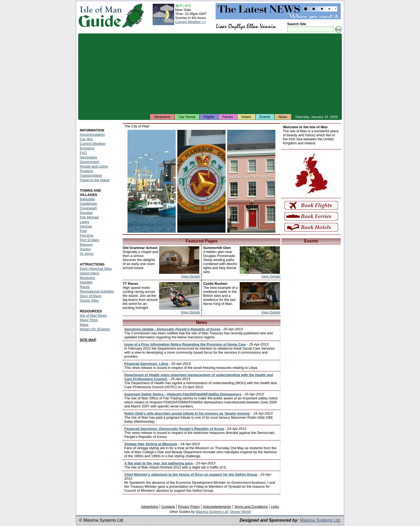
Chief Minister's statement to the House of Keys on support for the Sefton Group (191, 474)
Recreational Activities (97, 291)
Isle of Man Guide (100, 16)
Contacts (168, 507)
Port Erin (87, 235)
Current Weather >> (191, 22)
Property (86, 171)
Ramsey (86, 245)
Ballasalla (87, 199)
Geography (88, 157)
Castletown (88, 204)
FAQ (83, 153)
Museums (87, 278)
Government (89, 162)
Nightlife (86, 282)
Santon (85, 249)
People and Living (94, 166)
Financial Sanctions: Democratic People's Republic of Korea (174, 429)
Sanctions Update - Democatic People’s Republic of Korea (172, 329)
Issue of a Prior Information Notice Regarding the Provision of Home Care (185, 344)
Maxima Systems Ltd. (320, 520)
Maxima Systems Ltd (212, 512)
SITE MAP (88, 340)
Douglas (86, 213)
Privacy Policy (189, 507)
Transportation (91, 175)
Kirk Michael (89, 217)
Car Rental (187, 117)
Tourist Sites (89, 300)
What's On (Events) (95, 329)
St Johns (87, 254)
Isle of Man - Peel (152, 181)
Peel (83, 231)
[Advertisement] (210, 74)
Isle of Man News (93, 315)
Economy (87, 148)
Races (85, 287)
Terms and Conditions (251, 507)
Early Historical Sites (96, 269)
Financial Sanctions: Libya (146, 364)
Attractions (162, 117)
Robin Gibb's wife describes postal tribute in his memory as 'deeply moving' (187, 413)
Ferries (228, 117)
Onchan (86, 226)
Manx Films (89, 320)
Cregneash (88, 208)
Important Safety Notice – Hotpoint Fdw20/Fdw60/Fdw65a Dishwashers (183, 394)
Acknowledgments (217, 507)
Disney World (240, 512)
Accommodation (92, 135)
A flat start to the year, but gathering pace (159, 463)
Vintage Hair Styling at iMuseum (151, 444)
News (283, 117)
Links (275, 507)
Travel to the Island (95, 180)
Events (265, 117)
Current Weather (93, 144)
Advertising (149, 507)
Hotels (246, 117)
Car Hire (86, 139)
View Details (190, 276)
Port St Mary (89, 240)
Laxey (85, 222)
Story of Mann (91, 296)
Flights (209, 117)
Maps (84, 325)
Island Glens (89, 273)
